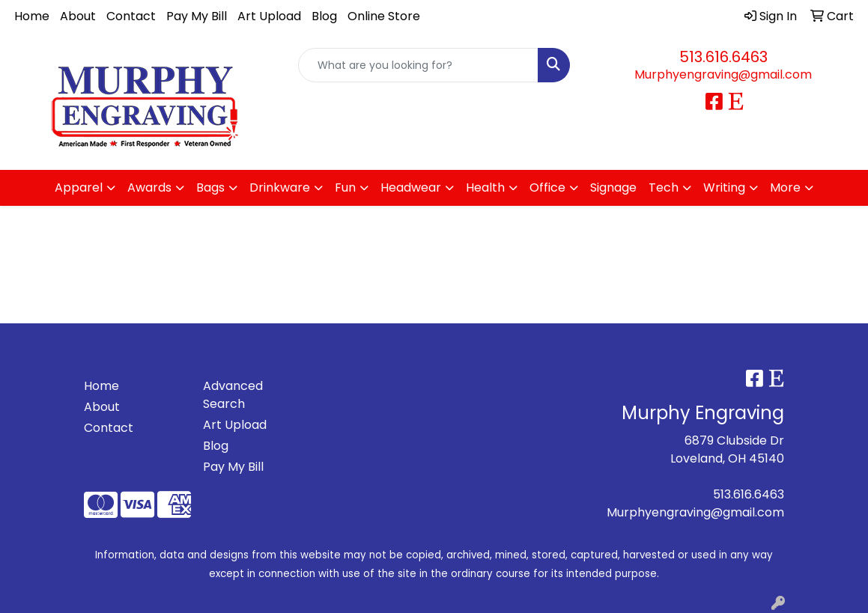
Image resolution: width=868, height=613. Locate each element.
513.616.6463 (723, 57)
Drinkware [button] (280, 187)
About (78, 16)
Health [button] (485, 187)
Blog (324, 16)
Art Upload (269, 16)
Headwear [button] (411, 187)
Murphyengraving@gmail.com (723, 74)
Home (32, 16)
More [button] (785, 187)
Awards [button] (149, 187)
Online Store (384, 16)
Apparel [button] (79, 187)
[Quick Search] (418, 65)
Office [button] (547, 187)
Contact (131, 16)
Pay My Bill (197, 16)
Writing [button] (724, 187)
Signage (613, 187)
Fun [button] (345, 187)
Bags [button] (210, 187)
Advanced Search (233, 395)
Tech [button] (664, 187)
